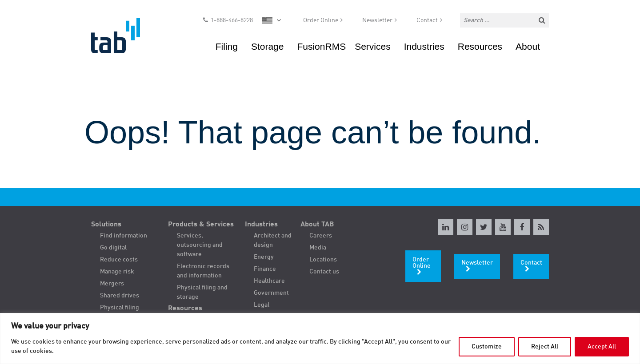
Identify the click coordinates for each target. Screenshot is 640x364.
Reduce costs (119, 260)
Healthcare (269, 281)
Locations (323, 260)
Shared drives (120, 296)
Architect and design (273, 240)
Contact (427, 20)
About (528, 46)
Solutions (106, 225)
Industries (424, 46)
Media (318, 248)
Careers (321, 236)
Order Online (321, 20)
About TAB (317, 225)
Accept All (602, 347)
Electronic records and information (203, 271)
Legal (262, 305)
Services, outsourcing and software (200, 245)
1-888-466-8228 (232, 20)
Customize (487, 347)
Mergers (112, 284)
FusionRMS (321, 46)
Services (373, 46)
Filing (227, 46)
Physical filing (120, 308)
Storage (268, 46)
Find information (124, 236)
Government (271, 293)
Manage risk (117, 272)
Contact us (324, 272)
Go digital (113, 248)
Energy (264, 257)
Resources (480, 46)
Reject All (545, 347)
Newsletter (377, 20)
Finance (265, 269)
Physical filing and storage (202, 292)
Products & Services (201, 225)
